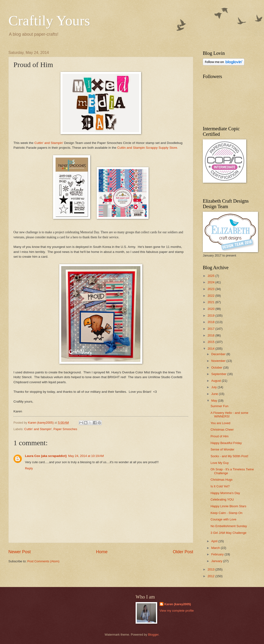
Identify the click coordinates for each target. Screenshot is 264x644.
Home (102, 552)
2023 (211, 289)
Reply (29, 468)
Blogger (153, 635)
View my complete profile (177, 611)
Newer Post (20, 552)
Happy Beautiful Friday (226, 443)
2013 (211, 569)
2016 (211, 335)
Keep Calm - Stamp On (226, 513)
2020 (211, 309)
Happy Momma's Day (225, 493)
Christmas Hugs (222, 480)
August (216, 381)
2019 (211, 316)
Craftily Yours (49, 21)
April (215, 541)
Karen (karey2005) (178, 604)
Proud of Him (219, 436)
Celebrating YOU (222, 499)
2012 (211, 576)
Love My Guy (220, 463)
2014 (211, 349)
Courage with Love (223, 519)
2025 (211, 276)
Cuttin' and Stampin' (49, 143)
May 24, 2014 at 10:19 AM (86, 456)
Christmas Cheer (222, 430)
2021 (211, 302)
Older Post (183, 552)
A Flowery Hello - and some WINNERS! (229, 415)
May (215, 401)
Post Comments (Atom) (43, 561)
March (216, 548)
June (215, 394)
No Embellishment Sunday (229, 526)
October (217, 368)
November (219, 361)
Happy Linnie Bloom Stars (228, 506)
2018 (211, 322)
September (219, 374)
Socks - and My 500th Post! (229, 456)
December (219, 354)
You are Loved (220, 423)
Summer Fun (219, 406)
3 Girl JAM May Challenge (228, 533)
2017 (211, 329)
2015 (211, 342)
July (214, 387)
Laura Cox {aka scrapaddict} (46, 456)
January (217, 561)
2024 (211, 282)
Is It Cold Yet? (220, 486)
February (218, 554)
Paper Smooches (65, 429)
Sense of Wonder (222, 449)
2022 (211, 296)
